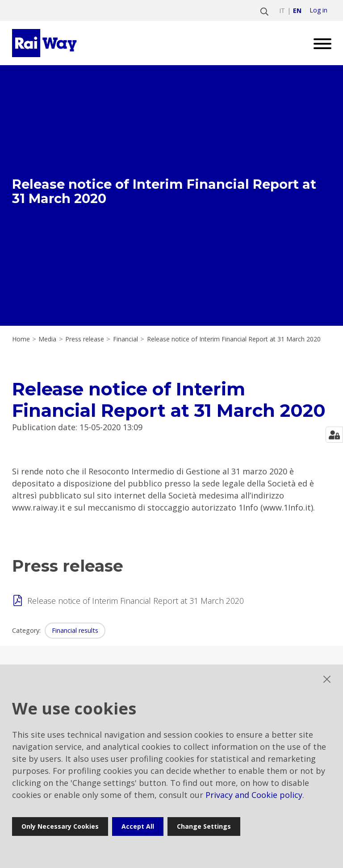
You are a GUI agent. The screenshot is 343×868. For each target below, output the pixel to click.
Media (47, 339)
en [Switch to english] (297, 10)
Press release (85, 339)
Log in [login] (318, 10)
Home (21, 339)
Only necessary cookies (60, 826)
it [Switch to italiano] (282, 10)
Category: (26, 630)
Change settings (204, 826)
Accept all (138, 826)
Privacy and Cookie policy (254, 795)
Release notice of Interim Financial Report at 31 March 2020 (136, 601)
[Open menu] (319, 43)
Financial (125, 339)
